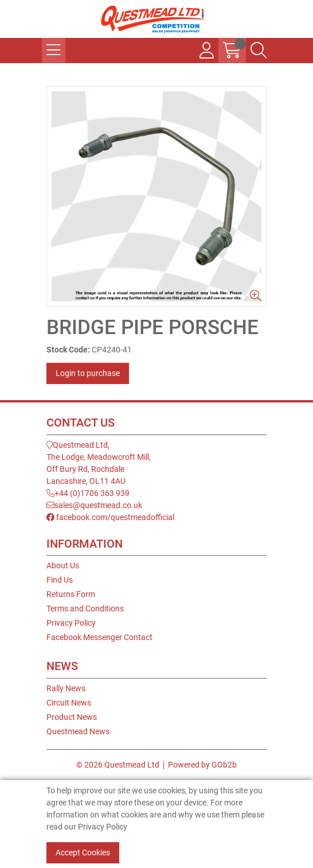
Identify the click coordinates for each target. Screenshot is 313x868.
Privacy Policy (71, 623)
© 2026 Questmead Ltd (118, 765)
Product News (72, 717)
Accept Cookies (83, 852)
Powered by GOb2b (202, 765)
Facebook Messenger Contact (99, 637)
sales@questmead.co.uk (94, 505)
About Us (63, 565)
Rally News (66, 688)
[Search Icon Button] (259, 51)
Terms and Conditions (85, 609)
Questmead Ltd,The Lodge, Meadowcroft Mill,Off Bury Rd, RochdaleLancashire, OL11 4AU (99, 463)
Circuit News (69, 703)
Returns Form (71, 594)
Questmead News (78, 731)
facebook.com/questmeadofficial (110, 517)
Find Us (60, 580)
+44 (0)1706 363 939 (88, 493)
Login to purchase (88, 373)
